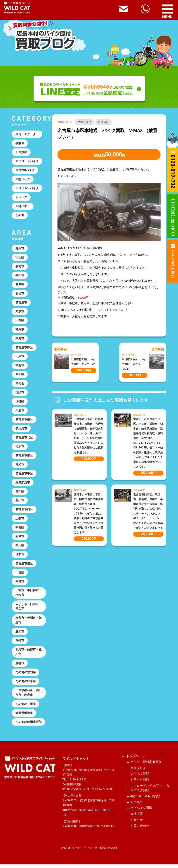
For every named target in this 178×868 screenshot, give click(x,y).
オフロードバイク (27, 161)
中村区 (20, 530)
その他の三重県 (26, 707)
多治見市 (21, 430)
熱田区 (20, 493)
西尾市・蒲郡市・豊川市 (29, 655)
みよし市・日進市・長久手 (29, 609)
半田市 (20, 276)
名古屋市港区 (24, 566)
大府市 (20, 412)
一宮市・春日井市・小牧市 (29, 595)
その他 (20, 216)
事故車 (20, 143)
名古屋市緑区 (24, 348)
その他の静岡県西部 (29, 725)
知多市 (20, 312)
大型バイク (85, 122)
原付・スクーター (27, 134)
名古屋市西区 (24, 511)
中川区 (20, 548)
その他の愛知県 (26, 675)
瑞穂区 (20, 403)
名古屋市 (104, 122)
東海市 (20, 340)
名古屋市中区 (24, 475)
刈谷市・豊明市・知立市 (29, 623)
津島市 (20, 584)
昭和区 (20, 376)
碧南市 (20, 267)
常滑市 (20, 367)
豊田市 (20, 634)
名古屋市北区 (24, 439)
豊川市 (20, 503)
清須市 (20, 394)
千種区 (20, 575)
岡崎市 (20, 644)
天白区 (20, 321)
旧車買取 (21, 152)
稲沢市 (20, 448)
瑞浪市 (20, 557)
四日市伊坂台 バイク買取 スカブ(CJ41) (134, 364)
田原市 (20, 357)
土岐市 (20, 521)
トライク (21, 198)
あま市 (20, 294)
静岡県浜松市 (24, 716)
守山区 (20, 258)
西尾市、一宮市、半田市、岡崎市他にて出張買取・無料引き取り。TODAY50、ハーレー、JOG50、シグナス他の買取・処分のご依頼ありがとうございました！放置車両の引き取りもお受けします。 (89, 514)
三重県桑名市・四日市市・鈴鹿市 (29, 696)
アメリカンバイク (27, 188)
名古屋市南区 (24, 421)
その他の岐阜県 (26, 685)
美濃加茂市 (23, 484)
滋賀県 (20, 330)
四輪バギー (23, 207)
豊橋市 (20, 666)
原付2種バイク (25, 170)
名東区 (20, 285)
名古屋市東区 (24, 457)
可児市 (20, 466)
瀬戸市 (20, 249)
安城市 (20, 539)
